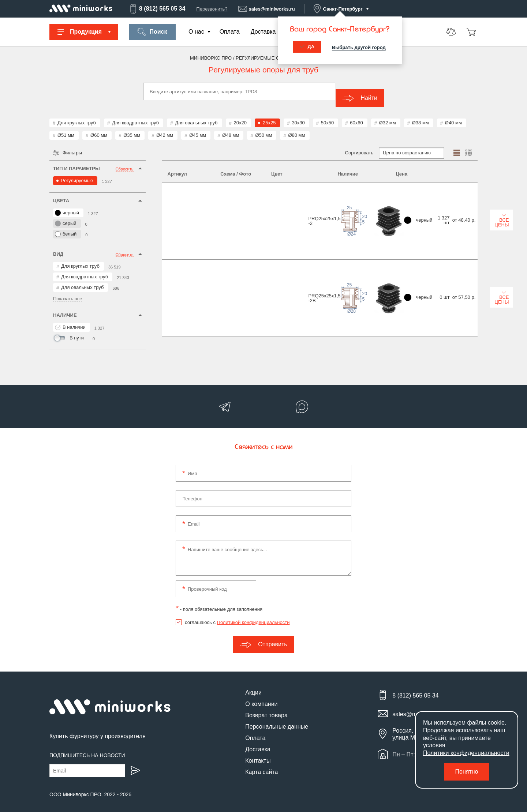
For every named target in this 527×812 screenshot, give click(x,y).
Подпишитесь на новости (87, 748)
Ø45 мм (198, 129)
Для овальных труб (196, 116)
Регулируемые (77, 174)
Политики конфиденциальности (466, 753)
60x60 (356, 116)
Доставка (263, 32)
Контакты (258, 754)
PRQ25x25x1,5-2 (184, 195)
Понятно (467, 772)
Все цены (451, 194)
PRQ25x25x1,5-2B (184, 234)
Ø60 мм (99, 129)
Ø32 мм (388, 116)
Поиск (152, 32)
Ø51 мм (66, 129)
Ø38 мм (421, 116)
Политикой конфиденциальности (253, 616)
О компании (261, 697)
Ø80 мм (296, 129)
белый (66, 228)
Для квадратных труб (135, 116)
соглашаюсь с (237, 616)
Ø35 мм (132, 129)
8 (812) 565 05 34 (157, 9)
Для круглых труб (77, 116)
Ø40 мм (453, 116)
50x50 (327, 116)
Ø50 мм (263, 129)
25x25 (269, 116)
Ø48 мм (231, 129)
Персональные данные (277, 720)
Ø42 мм (165, 129)
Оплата (230, 32)
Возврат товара (266, 709)
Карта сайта (261, 765)
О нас (196, 32)
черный (67, 206)
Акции (253, 686)
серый (66, 217)
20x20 (240, 116)
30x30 (298, 116)
